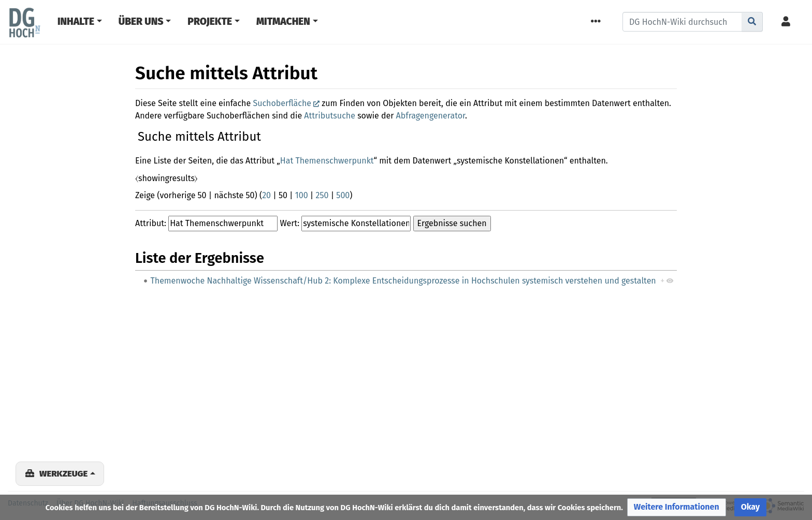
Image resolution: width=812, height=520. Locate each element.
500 (343, 195)
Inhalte (76, 21)
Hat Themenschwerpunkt (327, 161)
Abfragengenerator (431, 116)
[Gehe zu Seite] (752, 22)
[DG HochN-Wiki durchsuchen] (682, 22)
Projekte (210, 21)
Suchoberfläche (282, 103)
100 (302, 195)
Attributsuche (330, 116)
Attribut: (151, 223)
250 (322, 195)
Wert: (289, 223)
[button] (677, 507)
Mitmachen (283, 21)
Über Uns (141, 21)
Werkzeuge (63, 473)
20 (266, 195)
